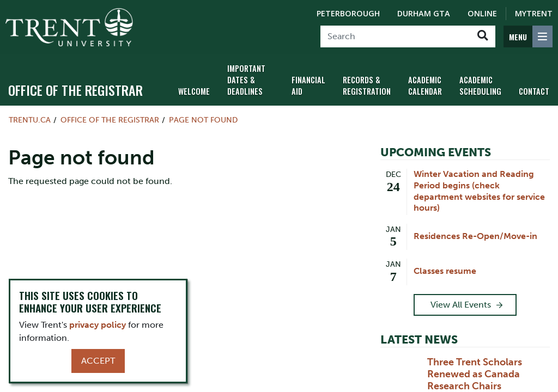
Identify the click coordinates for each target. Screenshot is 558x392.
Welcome (194, 91)
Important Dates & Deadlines (246, 80)
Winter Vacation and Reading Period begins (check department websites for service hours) (479, 191)
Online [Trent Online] (482, 13)
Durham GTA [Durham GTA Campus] (424, 13)
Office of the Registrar (75, 90)
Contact (534, 91)
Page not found (203, 120)
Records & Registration (367, 85)
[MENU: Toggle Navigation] (528, 36)
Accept (98, 361)
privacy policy (98, 325)
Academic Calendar (425, 85)
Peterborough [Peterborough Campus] (348, 13)
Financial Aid (308, 85)
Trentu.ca (30, 120)
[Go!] (483, 36)
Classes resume (445, 271)
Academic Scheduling (480, 85)
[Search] (395, 36)
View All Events (461, 305)
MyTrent (534, 13)
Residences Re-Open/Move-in (475, 236)
